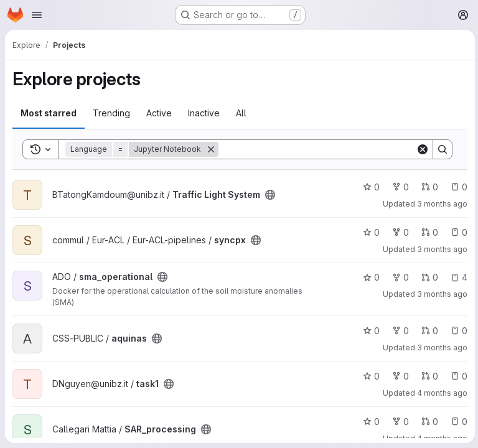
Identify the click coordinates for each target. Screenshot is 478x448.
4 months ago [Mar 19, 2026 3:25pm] (440, 393)
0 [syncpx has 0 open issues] (457, 232)
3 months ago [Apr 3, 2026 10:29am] (440, 294)
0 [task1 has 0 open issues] (457, 376)
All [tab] (241, 113)
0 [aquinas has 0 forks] (399, 331)
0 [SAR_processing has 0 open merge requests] (428, 422)
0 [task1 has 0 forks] (399, 376)
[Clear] (421, 149)
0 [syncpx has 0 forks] (399, 232)
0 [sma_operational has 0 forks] (399, 277)
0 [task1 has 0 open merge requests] (428, 376)
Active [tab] (159, 113)
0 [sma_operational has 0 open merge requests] (428, 277)
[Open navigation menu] (37, 15)
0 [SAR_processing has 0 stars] (369, 422)
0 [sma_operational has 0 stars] (369, 277)
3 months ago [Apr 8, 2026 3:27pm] (440, 249)
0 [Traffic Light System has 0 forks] (399, 187)
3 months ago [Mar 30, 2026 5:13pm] (440, 348)
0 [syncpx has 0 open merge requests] (428, 232)
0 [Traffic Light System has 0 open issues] (457, 187)
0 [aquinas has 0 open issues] (457, 331)
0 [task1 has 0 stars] (369, 376)
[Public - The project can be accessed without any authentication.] (270, 195)
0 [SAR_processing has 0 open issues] (457, 422)
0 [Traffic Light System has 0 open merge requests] (428, 187)
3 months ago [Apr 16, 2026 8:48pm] (440, 204)
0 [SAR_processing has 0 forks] (399, 422)
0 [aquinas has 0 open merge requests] (428, 331)
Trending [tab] (111, 113)
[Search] (316, 149)
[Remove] (211, 149)
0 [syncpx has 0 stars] (369, 232)
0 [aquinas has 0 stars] (369, 331)
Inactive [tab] (204, 113)
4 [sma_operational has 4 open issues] (457, 277)
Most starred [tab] (49, 113)
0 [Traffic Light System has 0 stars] (369, 187)
